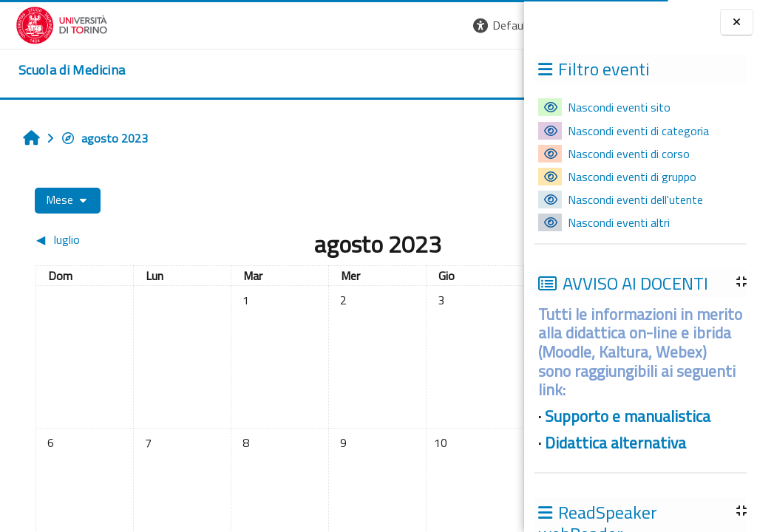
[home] (56, 70)
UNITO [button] (351, 73)
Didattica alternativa (615, 443)
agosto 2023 (96, 138)
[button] (321, 25)
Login (499, 25)
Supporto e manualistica (628, 416)
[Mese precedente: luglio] (87, 239)
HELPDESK (435, 73)
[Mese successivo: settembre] (452, 239)
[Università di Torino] (46, 24)
